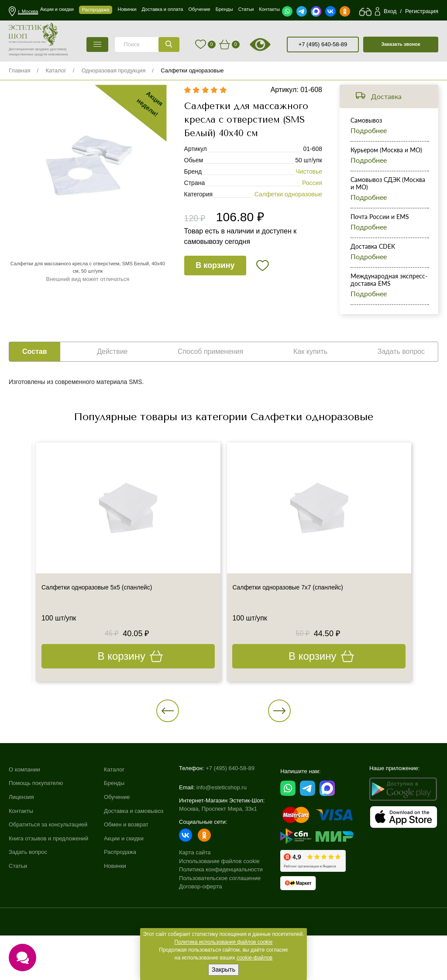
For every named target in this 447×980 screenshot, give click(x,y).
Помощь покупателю (36, 832)
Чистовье (309, 185)
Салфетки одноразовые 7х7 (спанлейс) (299, 615)
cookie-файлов (254, 958)
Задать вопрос (28, 901)
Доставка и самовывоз (134, 859)
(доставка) (58, 49)
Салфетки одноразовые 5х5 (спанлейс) (108, 615)
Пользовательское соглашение (220, 920)
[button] (199, 740)
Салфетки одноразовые (192, 70)
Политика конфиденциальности (221, 912)
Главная (19, 70)
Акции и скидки (124, 887)
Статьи (18, 914)
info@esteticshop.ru (222, 830)
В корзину (217, 280)
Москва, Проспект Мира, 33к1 (218, 851)
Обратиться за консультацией (48, 873)
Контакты (21, 859)
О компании (24, 818)
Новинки (115, 914)
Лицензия (21, 845)
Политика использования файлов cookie (224, 942)
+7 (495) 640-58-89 (323, 44)
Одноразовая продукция (114, 70)
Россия (312, 197)
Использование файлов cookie (219, 903)
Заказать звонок (401, 44)
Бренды (114, 832)
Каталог (56, 70)
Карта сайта (195, 895)
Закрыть (223, 970)
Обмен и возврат (126, 873)
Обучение (117, 845)
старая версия (271, 45)
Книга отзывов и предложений (48, 887)
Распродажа (120, 901)
